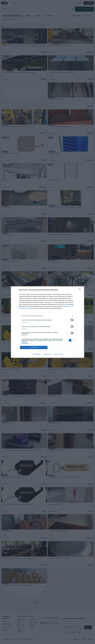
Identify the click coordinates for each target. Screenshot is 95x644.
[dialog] (47, 322)
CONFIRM (34, 347)
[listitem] (47, 316)
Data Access (47, 354)
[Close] (80, 290)
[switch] (71, 320)
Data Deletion (37, 354)
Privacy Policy (58, 354)
